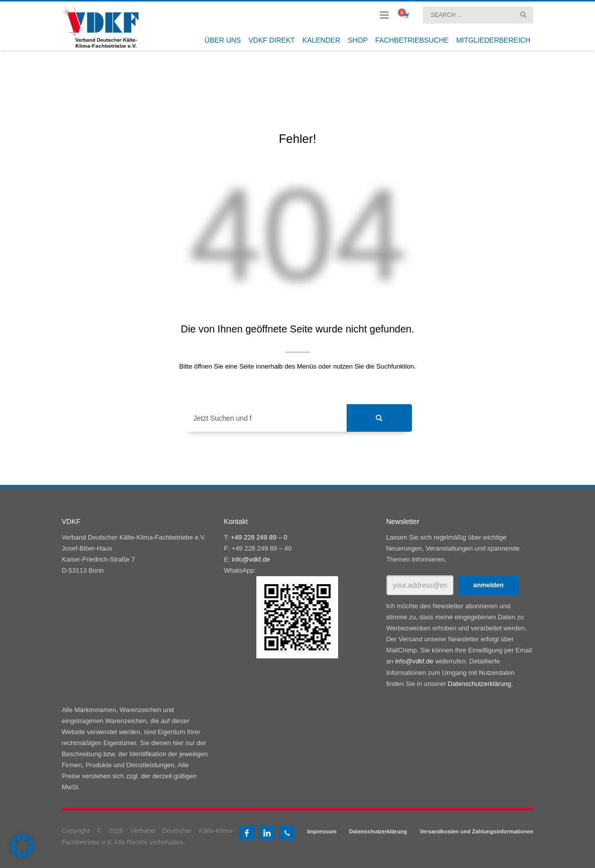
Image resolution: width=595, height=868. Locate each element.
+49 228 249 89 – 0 (259, 537)
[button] (22, 846)
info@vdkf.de (251, 559)
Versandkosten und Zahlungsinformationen (476, 831)
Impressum (322, 831)
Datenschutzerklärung (480, 684)
